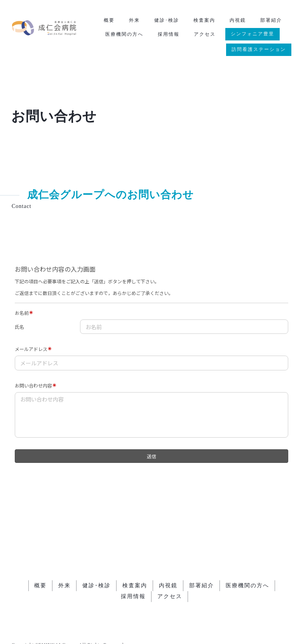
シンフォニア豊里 (252, 34)
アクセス (205, 34)
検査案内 (204, 20)
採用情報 (169, 34)
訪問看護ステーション (259, 49)
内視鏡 (238, 20)
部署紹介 (271, 20)
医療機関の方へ (124, 34)
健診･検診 (167, 20)
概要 (109, 20)
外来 (134, 20)
